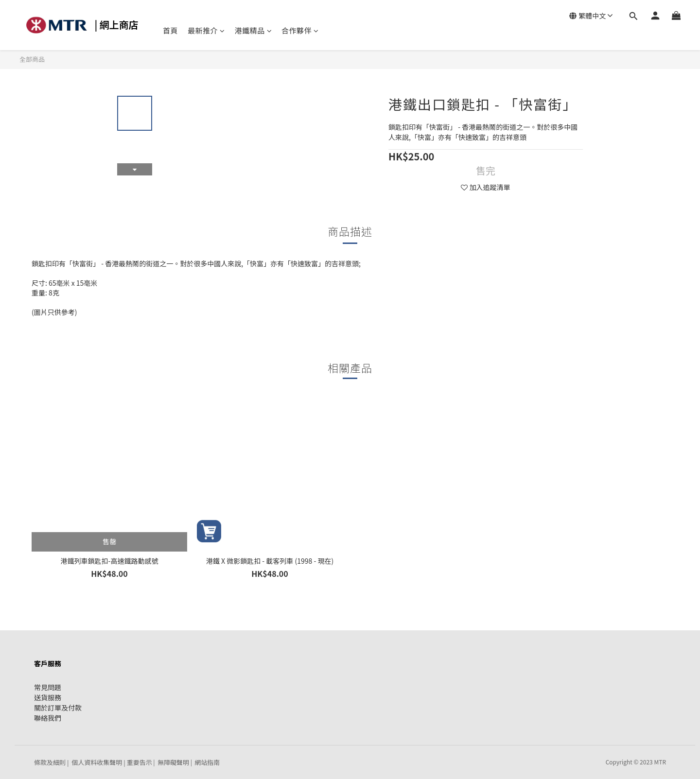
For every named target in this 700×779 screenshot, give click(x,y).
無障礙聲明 (173, 762)
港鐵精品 (254, 30)
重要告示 (140, 762)
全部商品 (32, 59)
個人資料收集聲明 (97, 762)
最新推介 (206, 30)
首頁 (170, 30)
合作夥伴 (300, 30)
